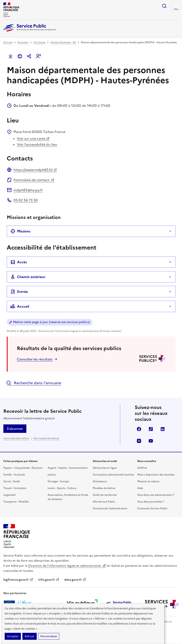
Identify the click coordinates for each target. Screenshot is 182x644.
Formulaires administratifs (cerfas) (113, 475)
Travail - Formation (15, 488)
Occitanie (39, 42)
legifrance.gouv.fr (18, 580)
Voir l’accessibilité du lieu (37, 144)
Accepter (13, 636)
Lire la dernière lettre (16, 438)
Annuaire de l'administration (110, 508)
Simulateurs (100, 481)
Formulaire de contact (34, 180)
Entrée (19, 292)
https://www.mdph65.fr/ (35, 170)
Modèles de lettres (104, 488)
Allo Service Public (104, 502)
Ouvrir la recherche (164, 6)
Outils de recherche (105, 495)
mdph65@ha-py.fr (28, 190)
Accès (19, 262)
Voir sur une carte (33, 139)
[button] (38, 56)
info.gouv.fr (49, 580)
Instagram (139, 441)
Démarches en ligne (105, 468)
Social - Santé (12, 481)
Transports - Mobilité (16, 502)
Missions (20, 231)
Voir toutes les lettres (46, 438)
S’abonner (15, 429)
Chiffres (142, 468)
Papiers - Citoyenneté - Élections (23, 468)
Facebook (139, 429)
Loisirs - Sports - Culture (62, 488)
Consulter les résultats (35, 359)
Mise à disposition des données (156, 475)
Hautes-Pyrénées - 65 (63, 42)
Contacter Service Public (152, 508)
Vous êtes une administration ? (156, 495)
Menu (176, 9)
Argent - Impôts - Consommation (68, 468)
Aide (140, 488)
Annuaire (23, 42)
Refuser (30, 636)
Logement (9, 495)
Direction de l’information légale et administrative (67, 566)
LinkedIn (163, 429)
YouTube (151, 441)
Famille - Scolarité (14, 475)
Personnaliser (49, 636)
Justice (52, 475)
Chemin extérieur (28, 277)
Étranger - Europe (58, 481)
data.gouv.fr (75, 580)
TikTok (151, 429)
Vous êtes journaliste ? (151, 502)
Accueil (8, 42)
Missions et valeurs (148, 481)
